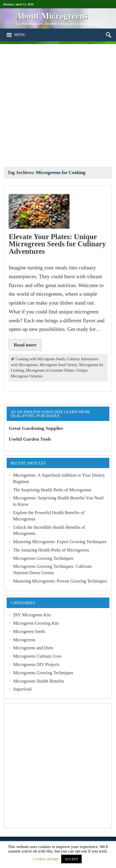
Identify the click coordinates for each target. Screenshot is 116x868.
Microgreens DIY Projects (36, 664)
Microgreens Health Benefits (38, 681)
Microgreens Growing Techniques (43, 558)
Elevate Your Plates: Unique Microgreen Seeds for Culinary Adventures (57, 244)
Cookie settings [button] (46, 859)
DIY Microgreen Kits (32, 615)
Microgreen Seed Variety (58, 365)
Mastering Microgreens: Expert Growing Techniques (60, 542)
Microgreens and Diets (33, 648)
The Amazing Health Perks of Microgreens (51, 550)
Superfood (22, 689)
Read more (25, 345)
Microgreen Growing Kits (36, 623)
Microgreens (24, 640)
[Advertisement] (58, 102)
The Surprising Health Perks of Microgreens (52, 490)
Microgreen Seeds (29, 631)
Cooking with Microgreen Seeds (40, 359)
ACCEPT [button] (71, 859)
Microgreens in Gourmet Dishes (50, 370)
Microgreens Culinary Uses (37, 656)
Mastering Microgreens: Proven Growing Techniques (60, 581)
